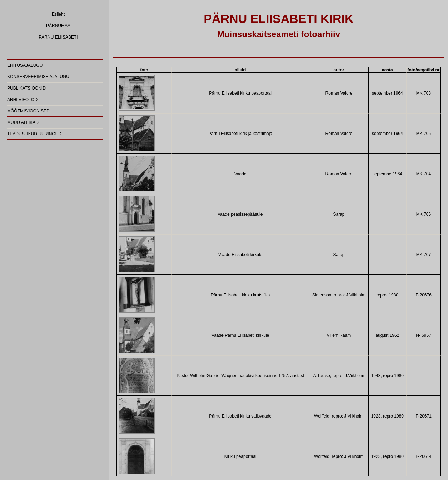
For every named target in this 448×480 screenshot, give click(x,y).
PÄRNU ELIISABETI (58, 37)
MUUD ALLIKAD (23, 122)
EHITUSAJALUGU (25, 65)
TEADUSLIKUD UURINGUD (34, 134)
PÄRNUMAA (58, 26)
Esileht (58, 14)
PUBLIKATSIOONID (26, 88)
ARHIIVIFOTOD (22, 100)
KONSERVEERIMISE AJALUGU (38, 77)
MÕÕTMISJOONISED (28, 111)
